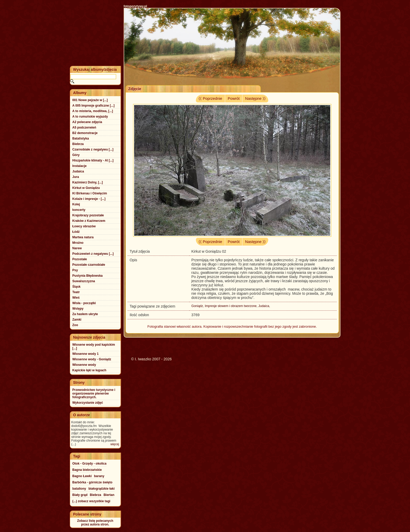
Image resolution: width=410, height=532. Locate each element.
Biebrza (78, 144)
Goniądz (197, 306)
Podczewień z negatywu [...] (93, 254)
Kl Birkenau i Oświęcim (90, 193)
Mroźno (78, 243)
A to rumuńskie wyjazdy (90, 117)
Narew (77, 248)
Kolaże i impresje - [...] (89, 199)
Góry (76, 155)
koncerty (79, 210)
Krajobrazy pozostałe (88, 215)
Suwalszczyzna (84, 281)
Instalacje (80, 166)
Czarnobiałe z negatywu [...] (93, 149)
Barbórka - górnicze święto (92, 482)
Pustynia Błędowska (88, 276)
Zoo (75, 325)
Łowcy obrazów (84, 226)
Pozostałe (80, 259)
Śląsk (76, 287)
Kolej (76, 204)
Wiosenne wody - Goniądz (92, 359)
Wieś (76, 298)
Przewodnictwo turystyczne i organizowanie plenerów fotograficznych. (94, 394)
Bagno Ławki (82, 476)
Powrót (234, 99)
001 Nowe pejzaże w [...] (90, 100)
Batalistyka (81, 138)
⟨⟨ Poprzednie (210, 99)
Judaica (264, 306)
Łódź (76, 232)
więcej (115, 444)
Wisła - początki (84, 303)
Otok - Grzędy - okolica (90, 464)
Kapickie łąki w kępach (89, 370)
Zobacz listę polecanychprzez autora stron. (95, 523)
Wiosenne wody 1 (86, 354)
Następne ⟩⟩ (255, 99)
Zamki (77, 320)
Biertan (109, 495)
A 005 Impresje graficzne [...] (94, 106)
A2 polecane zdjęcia (87, 122)
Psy (75, 270)
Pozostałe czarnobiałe (89, 265)
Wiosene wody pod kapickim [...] (94, 346)
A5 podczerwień (84, 128)
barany (99, 476)
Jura (76, 177)
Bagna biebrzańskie (87, 470)
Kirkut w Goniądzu (86, 188)
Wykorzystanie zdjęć (88, 403)
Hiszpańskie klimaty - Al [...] (93, 160)
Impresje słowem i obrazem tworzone (231, 306)
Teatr (76, 292)
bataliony (79, 489)
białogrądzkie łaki (101, 489)
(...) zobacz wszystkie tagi (91, 501)
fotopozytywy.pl (135, 6)
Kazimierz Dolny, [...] (88, 182)
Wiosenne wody (84, 365)
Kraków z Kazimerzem (89, 221)
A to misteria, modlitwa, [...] (93, 111)
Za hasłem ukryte (85, 314)
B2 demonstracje (85, 133)
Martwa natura (83, 237)
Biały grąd (80, 495)
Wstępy (78, 309)
